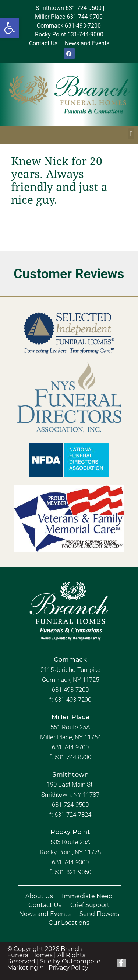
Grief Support (90, 905)
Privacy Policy (68, 968)
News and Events (45, 914)
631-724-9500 (70, 805)
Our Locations (69, 923)
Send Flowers (99, 914)
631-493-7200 (70, 690)
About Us (39, 896)
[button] (10, 28)
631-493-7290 (73, 700)
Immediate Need (87, 896)
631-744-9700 (70, 747)
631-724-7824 (73, 815)
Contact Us (45, 905)
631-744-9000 (70, 862)
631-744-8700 (73, 757)
